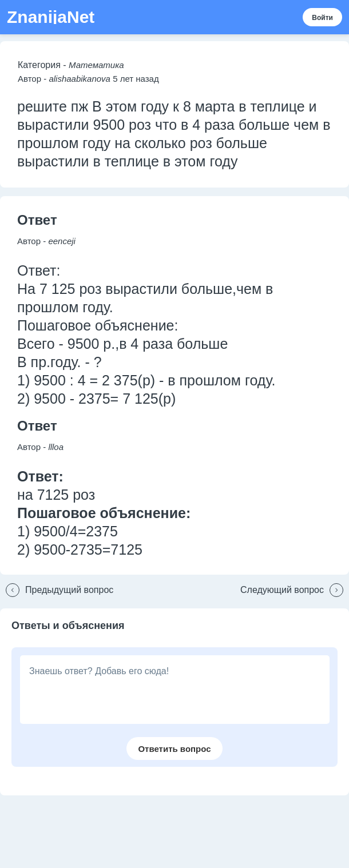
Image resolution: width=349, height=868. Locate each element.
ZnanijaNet (51, 17)
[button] (57, 590)
